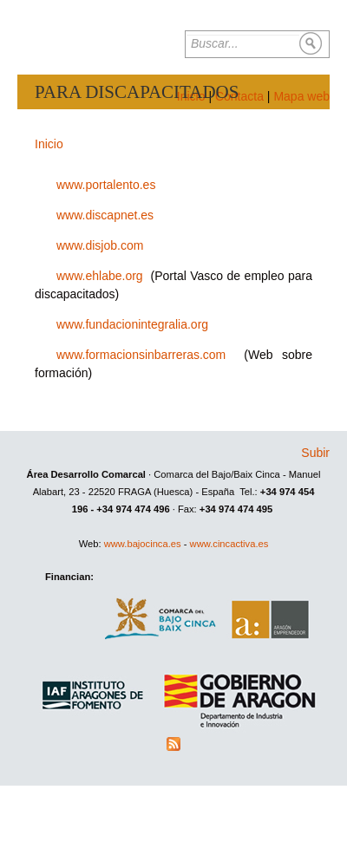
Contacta (239, 96)
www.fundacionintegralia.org (132, 324)
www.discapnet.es (105, 215)
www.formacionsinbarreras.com (141, 355)
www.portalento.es (106, 185)
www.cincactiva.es (229, 544)
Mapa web (301, 96)
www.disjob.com (100, 245)
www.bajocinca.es (143, 544)
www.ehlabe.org (100, 276)
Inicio (49, 144)
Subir (315, 453)
